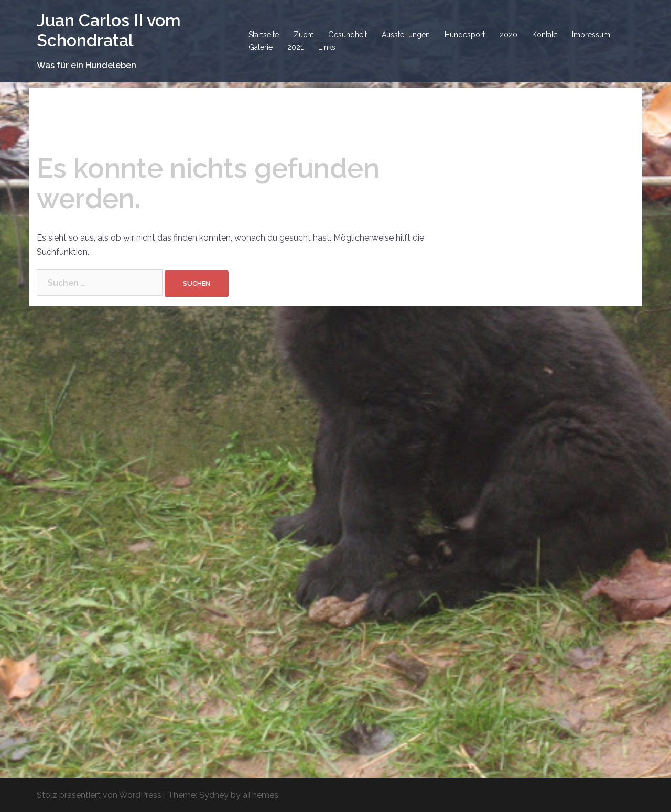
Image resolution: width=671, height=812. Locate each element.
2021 (295, 47)
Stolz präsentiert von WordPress (99, 795)
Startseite (264, 35)
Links (327, 47)
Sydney (214, 795)
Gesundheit (348, 35)
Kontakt (545, 35)
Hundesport (465, 35)
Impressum (591, 35)
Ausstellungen (406, 35)
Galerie (261, 47)
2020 (508, 35)
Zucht (304, 35)
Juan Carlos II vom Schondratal (109, 30)
